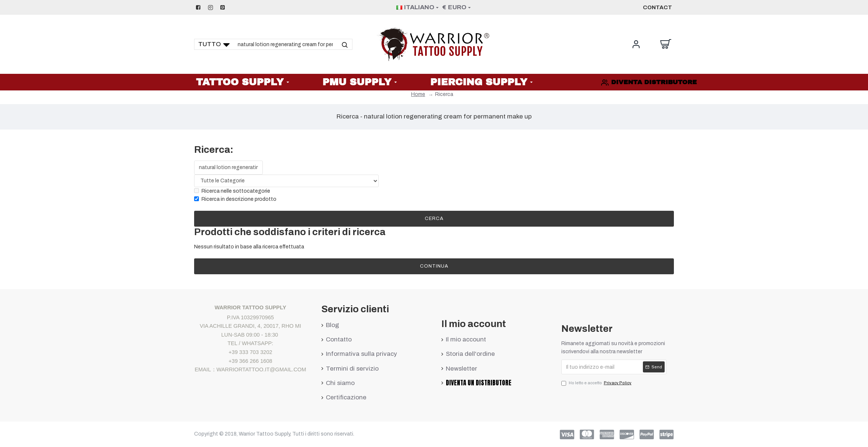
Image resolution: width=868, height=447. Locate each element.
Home (418, 94)
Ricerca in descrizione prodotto (235, 199)
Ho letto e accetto (597, 383)
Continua (434, 266)
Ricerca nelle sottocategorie (232, 191)
